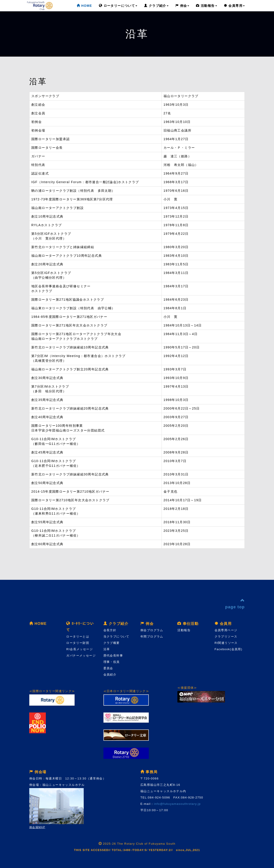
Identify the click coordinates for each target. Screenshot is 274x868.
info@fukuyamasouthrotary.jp (177, 804)
